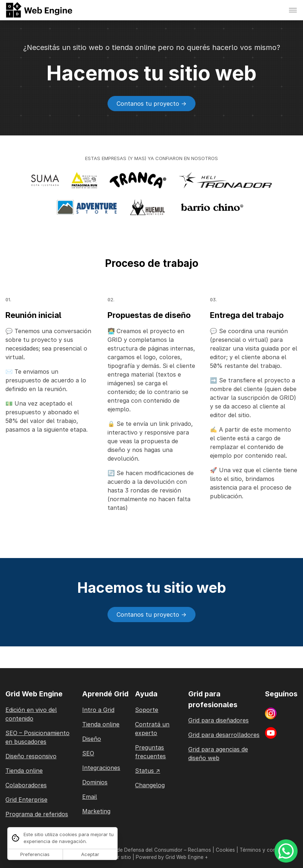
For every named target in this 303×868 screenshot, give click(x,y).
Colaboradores (26, 785)
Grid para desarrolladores (224, 735)
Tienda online (24, 771)
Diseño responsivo (31, 756)
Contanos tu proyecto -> (151, 104)
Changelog (150, 785)
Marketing (96, 811)
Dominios (95, 782)
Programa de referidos (37, 814)
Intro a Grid (98, 710)
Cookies (225, 850)
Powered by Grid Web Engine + (172, 857)
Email (90, 797)
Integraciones (101, 768)
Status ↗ (148, 771)
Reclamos (199, 850)
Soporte (147, 710)
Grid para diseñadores (218, 720)
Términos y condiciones (268, 850)
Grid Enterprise (26, 800)
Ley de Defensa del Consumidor (145, 850)
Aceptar (90, 854)
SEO (88, 753)
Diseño (92, 739)
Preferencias (35, 854)
